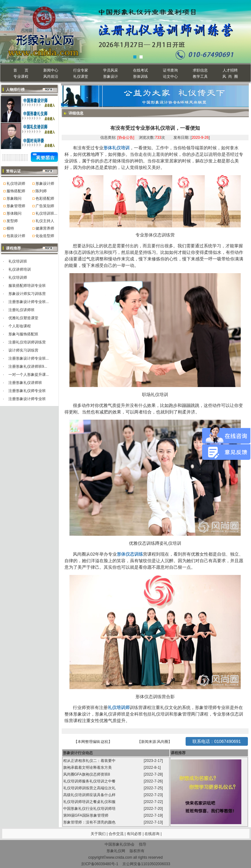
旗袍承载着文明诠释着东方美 (88, 768)
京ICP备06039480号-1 (100, 864)
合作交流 (117, 834)
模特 (10, 228)
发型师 (12, 221)
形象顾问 (14, 198)
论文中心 (170, 77)
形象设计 (111, 77)
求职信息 (200, 70)
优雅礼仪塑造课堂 (23, 318)
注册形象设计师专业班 (27, 399)
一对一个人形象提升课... (29, 375)
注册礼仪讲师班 (21, 310)
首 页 (21, 70)
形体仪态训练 (130, 554)
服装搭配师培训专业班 (27, 286)
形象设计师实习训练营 (27, 294)
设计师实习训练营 (23, 350)
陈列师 (41, 191)
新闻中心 (51, 70)
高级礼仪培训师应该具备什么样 (90, 795)
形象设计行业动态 (78, 753)
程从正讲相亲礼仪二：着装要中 (90, 761)
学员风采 (111, 70)
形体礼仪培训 (116, 148)
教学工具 (200, 77)
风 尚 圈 (230, 77)
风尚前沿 (51, 77)
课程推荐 (178, 753)
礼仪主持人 (45, 221)
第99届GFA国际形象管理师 (86, 815)
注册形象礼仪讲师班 (25, 383)
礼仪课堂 (81, 77)
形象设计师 (45, 184)
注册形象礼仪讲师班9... (28, 366)
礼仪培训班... (46, 213)
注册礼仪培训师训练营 (27, 342)
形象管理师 (16, 206)
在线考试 (140, 70)
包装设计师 (16, 236)
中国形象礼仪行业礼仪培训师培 (90, 809)
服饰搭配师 (16, 191)
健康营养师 (45, 228)
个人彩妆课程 (20, 326)
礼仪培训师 (16, 184)
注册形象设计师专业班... (29, 302)
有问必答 (135, 834)
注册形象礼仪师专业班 (27, 391)
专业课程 (21, 77)
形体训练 (140, 77)
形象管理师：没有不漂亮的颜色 (90, 822)
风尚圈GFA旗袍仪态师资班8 (87, 774)
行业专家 (81, 70)
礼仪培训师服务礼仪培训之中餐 (90, 781)
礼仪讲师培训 (20, 269)
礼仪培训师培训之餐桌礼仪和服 (90, 802)
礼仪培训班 (18, 261)
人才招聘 (230, 70)
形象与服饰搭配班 (23, 334)
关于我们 (98, 834)
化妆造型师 (45, 236)
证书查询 (170, 70)
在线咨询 (152, 834)
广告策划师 (45, 206)
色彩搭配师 (45, 198)
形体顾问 (14, 213)
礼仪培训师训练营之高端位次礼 (90, 788)
